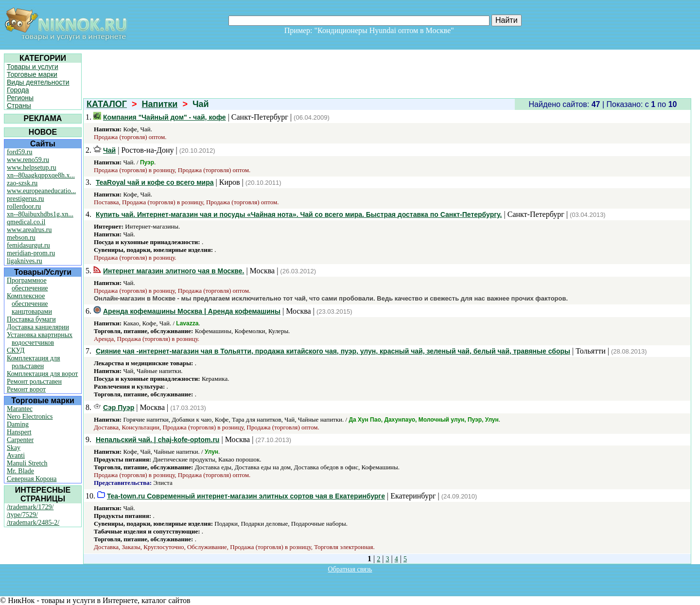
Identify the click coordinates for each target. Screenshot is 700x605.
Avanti (16, 455)
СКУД (16, 350)
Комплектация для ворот (42, 374)
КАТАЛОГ (107, 104)
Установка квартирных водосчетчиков (40, 339)
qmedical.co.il (26, 222)
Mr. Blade (20, 471)
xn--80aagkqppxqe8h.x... (41, 175)
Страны (19, 106)
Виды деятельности (38, 82)
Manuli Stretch (27, 463)
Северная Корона (32, 479)
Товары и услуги (33, 67)
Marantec (20, 409)
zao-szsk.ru (22, 183)
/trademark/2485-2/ (33, 523)
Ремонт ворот (26, 389)
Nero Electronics (30, 417)
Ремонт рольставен (34, 382)
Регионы (20, 98)
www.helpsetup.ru (32, 168)
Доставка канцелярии (38, 327)
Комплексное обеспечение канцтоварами (29, 304)
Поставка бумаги (31, 319)
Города (18, 90)
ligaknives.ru (25, 261)
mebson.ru (21, 238)
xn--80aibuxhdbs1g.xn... (40, 214)
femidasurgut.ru (28, 245)
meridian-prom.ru (31, 253)
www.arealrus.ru (29, 230)
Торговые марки (32, 74)
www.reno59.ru (28, 160)
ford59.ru (20, 152)
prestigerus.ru (26, 199)
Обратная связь (350, 569)
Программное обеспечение (27, 284)
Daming (18, 424)
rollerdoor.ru (24, 206)
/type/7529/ (22, 515)
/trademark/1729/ (30, 507)
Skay (14, 448)
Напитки (160, 104)
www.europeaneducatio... (41, 191)
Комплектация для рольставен (34, 362)
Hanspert (19, 432)
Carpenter (20, 440)
